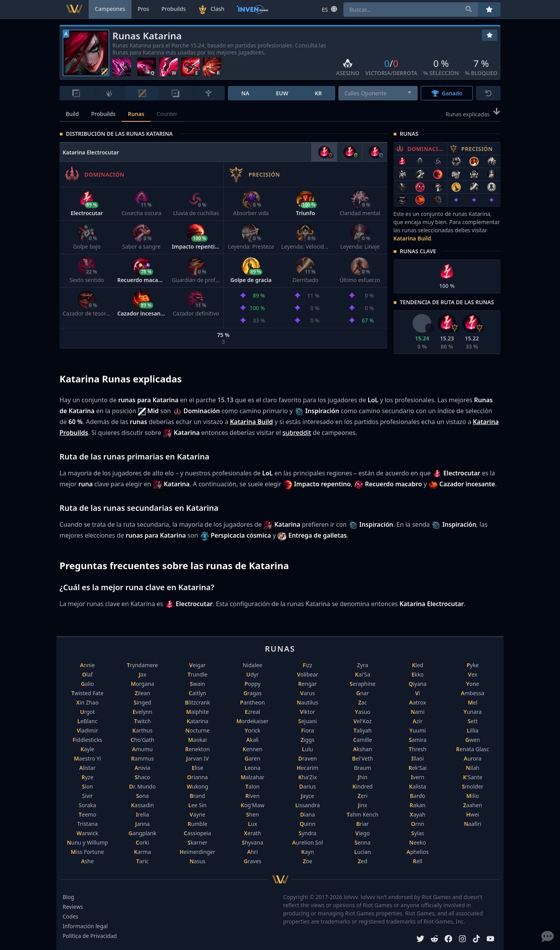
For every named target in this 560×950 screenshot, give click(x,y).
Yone (473, 684)
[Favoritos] (490, 35)
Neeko (417, 842)
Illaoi (418, 758)
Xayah (418, 814)
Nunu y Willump (87, 842)
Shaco (143, 777)
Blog (68, 897)
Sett (472, 721)
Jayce (308, 796)
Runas (136, 114)
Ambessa (472, 693)
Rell (418, 861)
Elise (198, 768)
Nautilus (307, 702)
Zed (363, 861)
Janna (143, 824)
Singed (143, 702)
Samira (418, 740)
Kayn (307, 852)
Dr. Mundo (142, 786)
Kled (417, 665)
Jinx (362, 805)
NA (245, 93)
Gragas (253, 693)
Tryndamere (142, 665)
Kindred (362, 786)
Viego (363, 833)
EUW (282, 93)
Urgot (87, 712)
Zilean (142, 693)
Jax (142, 674)
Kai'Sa (363, 674)
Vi (418, 693)
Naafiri (473, 824)
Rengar (308, 684)
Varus (308, 693)
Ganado (447, 93)
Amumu (143, 749)
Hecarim (308, 768)
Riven (252, 796)
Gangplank (143, 833)
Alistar (87, 768)
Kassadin (143, 805)
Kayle (87, 749)
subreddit (297, 433)
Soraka (87, 805)
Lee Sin (197, 805)
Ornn (418, 824)
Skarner (197, 842)
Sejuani (308, 721)
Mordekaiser (253, 721)
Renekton (197, 749)
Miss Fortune (87, 852)
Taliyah (363, 730)
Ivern (417, 777)
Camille (363, 740)
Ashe (87, 861)
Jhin (363, 777)
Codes (71, 916)
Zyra (363, 665)
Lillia (472, 730)
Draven (307, 758)
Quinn (307, 824)
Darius (307, 786)
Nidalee (252, 665)
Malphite (198, 712)
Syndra (307, 833)
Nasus (197, 861)
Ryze (87, 777)
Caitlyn (197, 693)
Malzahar (253, 777)
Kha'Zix (308, 777)
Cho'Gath (143, 740)
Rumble (197, 824)
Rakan (417, 805)
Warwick (87, 833)
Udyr (252, 674)
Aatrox (417, 702)
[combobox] (378, 93)
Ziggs (308, 740)
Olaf (87, 674)
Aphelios (417, 852)
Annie (87, 665)
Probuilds (103, 114)
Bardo (418, 796)
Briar (362, 824)
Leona (253, 768)
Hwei (473, 814)
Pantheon (252, 702)
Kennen (253, 749)
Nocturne (198, 730)
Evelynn (143, 712)
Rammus (142, 758)
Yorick (253, 730)
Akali (252, 740)
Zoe (308, 861)
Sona (143, 796)
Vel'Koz (363, 721)
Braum (362, 768)
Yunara (473, 712)
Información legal (85, 926)
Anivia (142, 768)
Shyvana (253, 842)
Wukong (197, 786)
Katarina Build (412, 238)
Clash (211, 9)
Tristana (87, 824)
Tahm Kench (362, 814)
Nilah (473, 768)
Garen (252, 758)
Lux (252, 824)
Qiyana (418, 684)
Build (72, 114)
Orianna (197, 777)
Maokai (198, 740)
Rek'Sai (417, 768)
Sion (87, 786)
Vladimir (87, 730)
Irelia (142, 814)
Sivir (87, 796)
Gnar (362, 693)
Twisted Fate (87, 693)
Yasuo (362, 712)
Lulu (307, 749)
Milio (472, 796)
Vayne (198, 814)
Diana (308, 814)
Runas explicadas (473, 114)
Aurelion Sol (307, 842)
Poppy (253, 684)
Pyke (473, 665)
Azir (417, 721)
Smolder (473, 786)
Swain (197, 684)
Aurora (473, 758)
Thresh (417, 749)
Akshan (363, 749)
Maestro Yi (87, 758)
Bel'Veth (362, 758)
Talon (253, 786)
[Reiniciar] (488, 93)
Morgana (142, 684)
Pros (143, 9)
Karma (142, 852)
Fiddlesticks (87, 740)
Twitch (143, 721)
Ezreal (253, 712)
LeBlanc (87, 721)
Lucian (363, 852)
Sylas (417, 833)
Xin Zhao (87, 702)
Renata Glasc (473, 749)
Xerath (252, 833)
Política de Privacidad (90, 936)
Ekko (417, 674)
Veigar (197, 665)
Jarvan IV (198, 758)
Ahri (253, 852)
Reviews (73, 907)
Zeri (363, 796)
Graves (253, 861)
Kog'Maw (253, 805)
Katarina (198, 721)
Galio (87, 684)
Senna (363, 842)
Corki (142, 842)
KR (318, 93)
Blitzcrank (198, 702)
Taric (142, 861)
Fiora (307, 730)
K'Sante (472, 777)
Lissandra (307, 805)
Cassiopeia (198, 833)
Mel (473, 702)
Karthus (142, 730)
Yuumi (418, 730)
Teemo (87, 814)
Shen (253, 814)
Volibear (307, 674)
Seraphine (362, 684)
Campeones (110, 9)
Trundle (197, 674)
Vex (472, 674)
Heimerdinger (198, 852)
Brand (198, 796)
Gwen (472, 740)
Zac (363, 702)
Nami (418, 712)
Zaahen (473, 805)
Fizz (308, 665)
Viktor (307, 712)
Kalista (418, 786)
